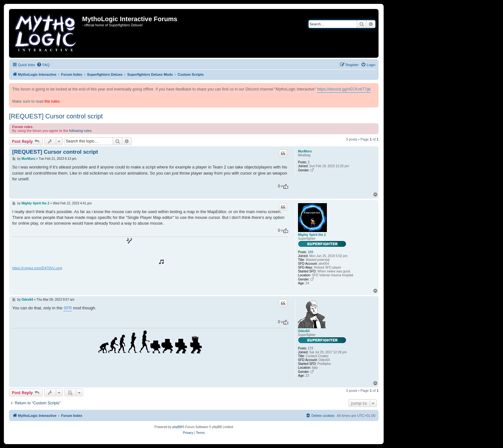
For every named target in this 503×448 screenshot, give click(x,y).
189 (311, 252)
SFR (68, 308)
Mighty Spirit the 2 (312, 235)
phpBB (177, 427)
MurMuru (305, 151)
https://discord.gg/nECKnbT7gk (344, 89)
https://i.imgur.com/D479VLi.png (37, 268)
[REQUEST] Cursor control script (56, 116)
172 (311, 348)
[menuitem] (43, 65)
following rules (80, 131)
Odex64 (304, 331)
